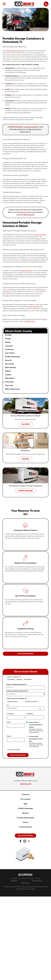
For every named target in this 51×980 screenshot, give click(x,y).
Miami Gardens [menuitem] (11, 368)
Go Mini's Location (31, 702)
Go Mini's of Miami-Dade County (15, 51)
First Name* (11, 714)
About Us (26, 813)
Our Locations (25, 799)
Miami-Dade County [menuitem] (12, 389)
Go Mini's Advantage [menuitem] (12, 357)
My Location (13, 702)
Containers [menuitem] (9, 346)
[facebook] (20, 842)
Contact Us (26, 795)
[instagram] (25, 842)
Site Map (14, 881)
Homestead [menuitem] (9, 382)
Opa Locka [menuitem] (9, 386)
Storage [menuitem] (8, 339)
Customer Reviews (26, 827)
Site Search (26, 883)
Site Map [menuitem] (8, 335)
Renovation (28, 679)
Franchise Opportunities (25, 818)
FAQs (25, 804)
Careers (26, 822)
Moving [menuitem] (8, 342)
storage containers (40, 235)
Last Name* (30, 714)
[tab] (43, 339)
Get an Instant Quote (18, 755)
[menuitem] (25, 795)
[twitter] (29, 842)
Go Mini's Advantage (25, 809)
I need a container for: (14, 677)
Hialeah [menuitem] (8, 371)
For (8, 705)
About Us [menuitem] (8, 360)
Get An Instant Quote (26, 654)
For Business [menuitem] (9, 350)
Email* (9, 722)
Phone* (9, 736)
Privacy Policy (37, 881)
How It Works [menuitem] (10, 353)
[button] (4, 4)
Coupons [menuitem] (8, 375)
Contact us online (30, 127)
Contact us (22, 212)
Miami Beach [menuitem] (10, 378)
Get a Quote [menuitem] (9, 364)
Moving (19, 679)
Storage (12, 679)
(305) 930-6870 (16, 127)
